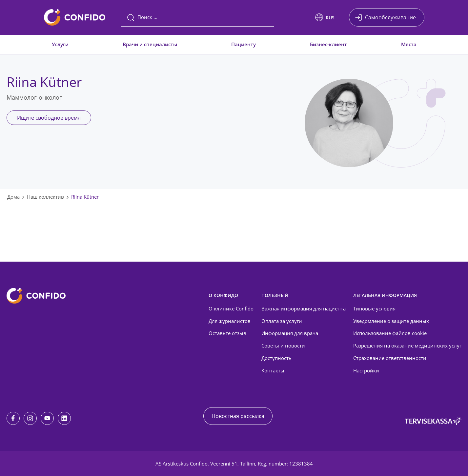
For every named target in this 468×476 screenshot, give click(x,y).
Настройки (366, 370)
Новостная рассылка (238, 416)
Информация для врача (290, 333)
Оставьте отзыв (227, 333)
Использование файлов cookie (390, 333)
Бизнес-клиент (328, 44)
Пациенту (244, 44)
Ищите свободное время (49, 118)
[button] (325, 17)
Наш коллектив (45, 197)
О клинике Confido (231, 308)
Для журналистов (230, 321)
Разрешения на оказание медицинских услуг (407, 346)
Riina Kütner (85, 197)
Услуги (60, 44)
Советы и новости (283, 346)
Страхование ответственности (390, 358)
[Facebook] (13, 418)
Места (409, 44)
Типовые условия (374, 308)
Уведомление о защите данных (391, 321)
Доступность (276, 358)
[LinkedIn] (64, 418)
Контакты (273, 370)
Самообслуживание (390, 17)
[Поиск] (198, 17)
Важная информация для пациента (304, 308)
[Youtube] (47, 418)
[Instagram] (30, 418)
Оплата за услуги (282, 321)
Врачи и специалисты (150, 44)
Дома (13, 197)
